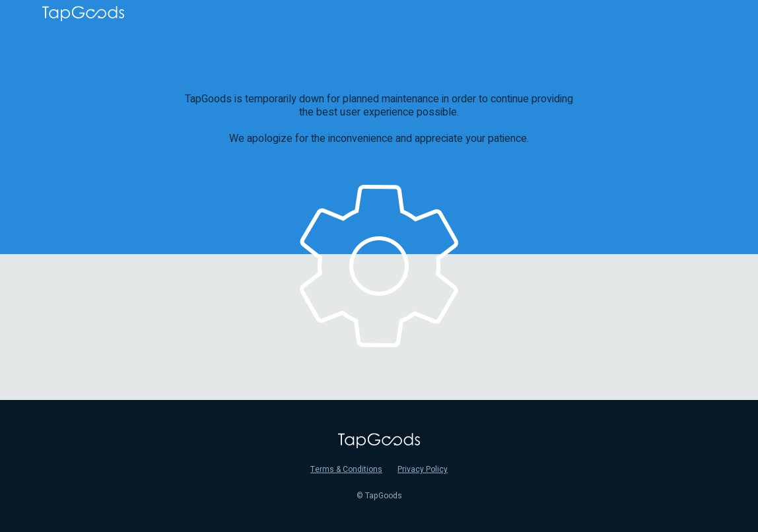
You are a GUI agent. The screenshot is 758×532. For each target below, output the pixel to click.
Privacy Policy (423, 469)
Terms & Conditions (346, 469)
